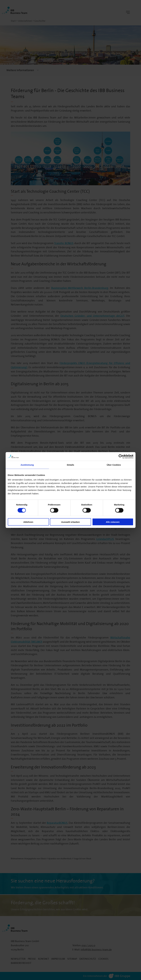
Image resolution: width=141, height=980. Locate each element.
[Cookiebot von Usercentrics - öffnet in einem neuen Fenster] (121, 457)
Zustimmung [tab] (27, 465)
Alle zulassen (113, 522)
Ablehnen (28, 522)
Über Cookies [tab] (114, 465)
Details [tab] (71, 465)
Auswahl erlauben (70, 522)
